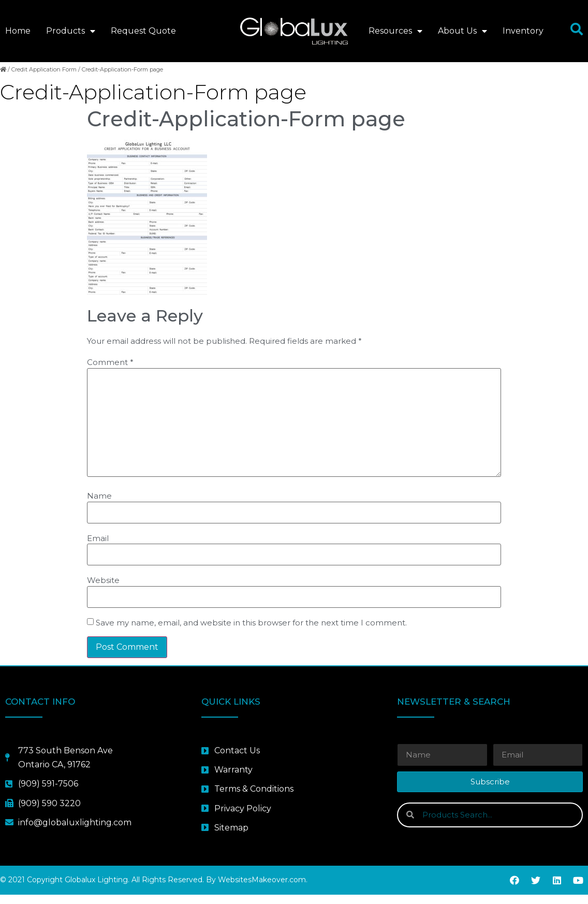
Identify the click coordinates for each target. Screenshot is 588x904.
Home (18, 31)
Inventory (523, 31)
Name (99, 505)
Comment (110, 372)
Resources (395, 31)
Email (98, 548)
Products (71, 31)
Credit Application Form (44, 79)
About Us (462, 31)
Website (103, 590)
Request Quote (143, 31)
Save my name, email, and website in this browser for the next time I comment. (251, 632)
